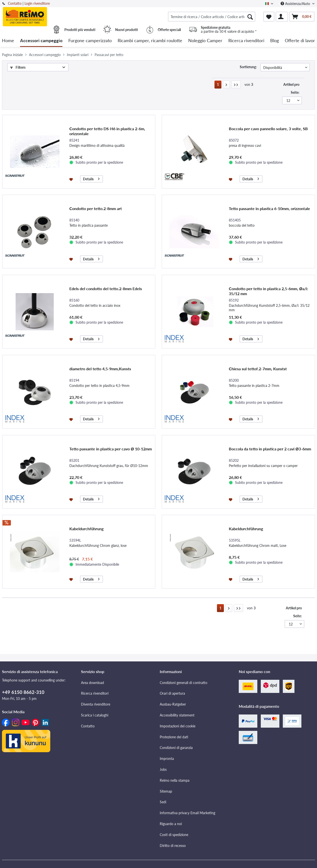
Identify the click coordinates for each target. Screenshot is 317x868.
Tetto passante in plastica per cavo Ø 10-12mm (111, 449)
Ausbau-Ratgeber (173, 704)
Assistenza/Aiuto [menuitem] (296, 4)
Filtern (18, 67)
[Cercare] (250, 17)
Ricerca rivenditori (95, 693)
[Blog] (275, 41)
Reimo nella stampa (175, 780)
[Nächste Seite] (226, 85)
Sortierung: (248, 67)
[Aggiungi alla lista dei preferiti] (72, 179)
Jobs (163, 769)
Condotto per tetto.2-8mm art (96, 208)
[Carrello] (302, 17)
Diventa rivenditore (96, 704)
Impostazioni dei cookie (178, 726)
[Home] (8, 41)
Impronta (167, 759)
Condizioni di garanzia (176, 748)
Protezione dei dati (174, 737)
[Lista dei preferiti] (269, 17)
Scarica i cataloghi (95, 715)
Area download (92, 683)
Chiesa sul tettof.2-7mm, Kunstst (258, 369)
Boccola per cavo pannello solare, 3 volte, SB (268, 129)
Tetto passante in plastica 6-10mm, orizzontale (269, 208)
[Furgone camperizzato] (90, 41)
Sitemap (166, 791)
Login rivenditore (37, 3)
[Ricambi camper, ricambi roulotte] (150, 41)
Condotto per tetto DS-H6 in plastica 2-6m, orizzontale (107, 131)
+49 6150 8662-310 (23, 692)
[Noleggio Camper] (205, 41)
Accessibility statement (177, 715)
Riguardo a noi (171, 824)
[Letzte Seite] (236, 85)
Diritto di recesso (173, 846)
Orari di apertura (172, 693)
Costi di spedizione (174, 835)
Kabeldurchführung (86, 529)
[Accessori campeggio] (41, 41)
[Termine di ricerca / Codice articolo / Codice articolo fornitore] (212, 17)
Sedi (163, 802)
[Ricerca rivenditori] (246, 41)
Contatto (15, 3)
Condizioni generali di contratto (184, 683)
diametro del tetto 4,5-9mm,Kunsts (100, 369)
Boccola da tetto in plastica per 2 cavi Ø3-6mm (270, 449)
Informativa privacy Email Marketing (187, 813)
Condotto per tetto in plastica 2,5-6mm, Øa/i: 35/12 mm (268, 291)
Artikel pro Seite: (291, 88)
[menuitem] (212, 17)
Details (91, 178)
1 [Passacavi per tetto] (218, 84)
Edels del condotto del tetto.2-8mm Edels (106, 289)
